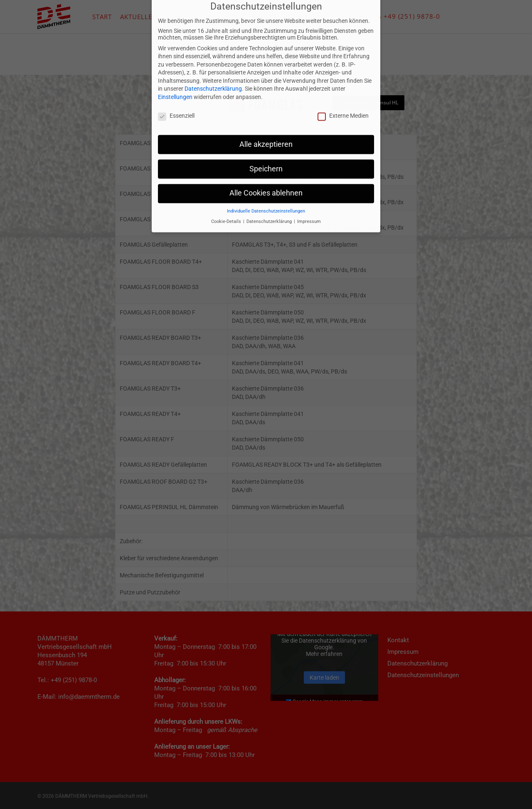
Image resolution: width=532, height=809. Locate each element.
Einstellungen (175, 32)
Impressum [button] (309, 157)
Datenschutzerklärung (213, 24)
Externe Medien (343, 51)
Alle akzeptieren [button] (266, 79)
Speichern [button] (266, 104)
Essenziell (176, 51)
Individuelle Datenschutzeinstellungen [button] (266, 147)
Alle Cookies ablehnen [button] (266, 129)
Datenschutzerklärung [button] (270, 157)
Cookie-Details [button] (227, 157)
